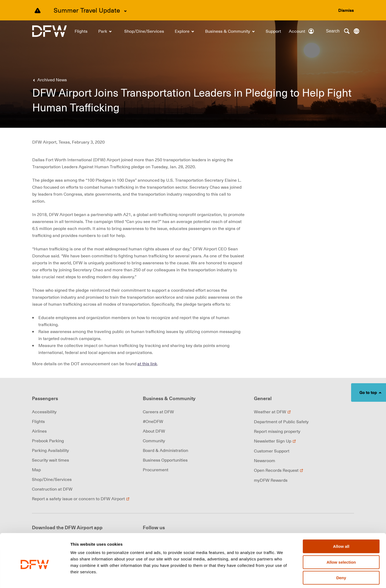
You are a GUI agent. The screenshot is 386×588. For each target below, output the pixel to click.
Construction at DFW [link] (52, 489)
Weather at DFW (272, 412)
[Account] (302, 31)
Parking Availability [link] (50, 450)
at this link (147, 364)
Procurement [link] (156, 470)
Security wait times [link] (50, 460)
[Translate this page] (356, 31)
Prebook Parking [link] (48, 441)
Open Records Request (279, 470)
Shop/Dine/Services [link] (52, 479)
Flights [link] (38, 421)
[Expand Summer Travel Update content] (125, 11)
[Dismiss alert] (346, 10)
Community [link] (154, 441)
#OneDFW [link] (153, 421)
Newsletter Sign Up (275, 441)
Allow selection (341, 538)
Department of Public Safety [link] (281, 422)
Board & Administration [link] (165, 450)
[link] (50, 31)
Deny (341, 554)
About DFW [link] (154, 431)
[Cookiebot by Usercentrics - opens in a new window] (35, 578)
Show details (282, 578)
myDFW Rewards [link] (271, 480)
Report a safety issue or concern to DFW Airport (81, 499)
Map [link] (36, 470)
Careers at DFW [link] (158, 412)
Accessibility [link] (44, 412)
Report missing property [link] (277, 431)
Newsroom (265, 461)
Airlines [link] (39, 431)
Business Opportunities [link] (165, 460)
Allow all (341, 522)
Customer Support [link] (272, 451)
